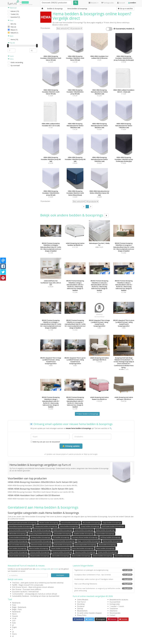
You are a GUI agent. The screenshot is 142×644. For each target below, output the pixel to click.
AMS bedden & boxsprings (17, 534)
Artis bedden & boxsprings (63, 534)
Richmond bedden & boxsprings (64, 541)
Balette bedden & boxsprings (63, 530)
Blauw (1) (14, 30)
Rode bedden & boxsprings (63, 545)
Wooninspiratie (115, 613)
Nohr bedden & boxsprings (18, 548)
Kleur (11, 20)
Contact (112, 615)
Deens (14, 634)
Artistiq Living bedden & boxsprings (40, 534)
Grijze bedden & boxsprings (105, 534)
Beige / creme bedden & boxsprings (89, 541)
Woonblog (81, 604)
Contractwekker (18, 594)
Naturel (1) (14, 33)
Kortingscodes (115, 604)
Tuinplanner (114, 609)
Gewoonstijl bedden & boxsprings (85, 545)
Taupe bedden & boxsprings (112, 523)
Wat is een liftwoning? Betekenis (103, 584)
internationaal (34, 592)
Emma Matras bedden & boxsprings (20, 526)
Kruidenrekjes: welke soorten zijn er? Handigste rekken (103, 579)
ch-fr (14, 621)
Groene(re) (25, 2)
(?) (133, 29)
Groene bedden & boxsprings (18, 537)
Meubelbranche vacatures (119, 600)
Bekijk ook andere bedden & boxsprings (74, 215)
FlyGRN (15, 585)
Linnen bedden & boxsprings (84, 530)
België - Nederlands (19, 607)
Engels (14, 627)
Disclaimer (81, 606)
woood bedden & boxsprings (71, 523)
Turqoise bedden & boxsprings (62, 552)
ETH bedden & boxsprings (61, 537)
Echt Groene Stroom (20, 587)
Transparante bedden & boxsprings (46, 526)
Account (121, 3)
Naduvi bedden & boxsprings (105, 530)
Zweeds (15, 616)
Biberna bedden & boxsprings (39, 548)
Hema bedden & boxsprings (69, 526)
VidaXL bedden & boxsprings (18, 552)
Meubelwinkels (82, 611)
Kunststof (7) (15, 17)
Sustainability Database (21, 596)
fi (13, 629)
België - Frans (17, 609)
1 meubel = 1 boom (117, 606)
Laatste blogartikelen (83, 566)
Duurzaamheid (115, 602)
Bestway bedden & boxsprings (40, 537)
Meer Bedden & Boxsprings (87, 414)
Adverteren (113, 611)
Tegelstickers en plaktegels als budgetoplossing (103, 570)
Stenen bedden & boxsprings (112, 541)
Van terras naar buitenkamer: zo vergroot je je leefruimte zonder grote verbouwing (103, 589)
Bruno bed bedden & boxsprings (19, 530)
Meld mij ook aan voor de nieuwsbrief (45, 442)
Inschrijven (60, 575)
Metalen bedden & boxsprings (49, 523)
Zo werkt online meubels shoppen (89, 613)
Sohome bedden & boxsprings (40, 552)
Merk (11, 36)
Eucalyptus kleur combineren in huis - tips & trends (103, 575)
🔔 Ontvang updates (71, 446)
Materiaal (12, 8)
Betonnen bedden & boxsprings (41, 545)
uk (13, 632)
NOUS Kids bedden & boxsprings (41, 541)
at (13, 636)
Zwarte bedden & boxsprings (18, 541)
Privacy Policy (82, 615)
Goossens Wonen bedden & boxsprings (85, 537)
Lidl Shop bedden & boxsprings (110, 537)
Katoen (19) (15, 11)
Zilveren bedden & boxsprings (102, 556)
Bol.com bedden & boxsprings (19, 545)
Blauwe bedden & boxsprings (40, 556)
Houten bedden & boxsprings (107, 552)
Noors (14, 614)
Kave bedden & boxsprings (123, 556)
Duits (14, 623)
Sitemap (80, 609)
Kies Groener (17, 589)
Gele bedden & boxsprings (60, 556)
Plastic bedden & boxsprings (105, 548)
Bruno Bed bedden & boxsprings (83, 548)
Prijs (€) (11, 43)
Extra (11, 59)
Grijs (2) (13, 27)
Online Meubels (83, 600)
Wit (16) (13, 24)
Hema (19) (14, 39)
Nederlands (16, 603)
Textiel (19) (15, 14)
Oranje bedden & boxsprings (90, 526)
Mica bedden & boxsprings (91, 523)
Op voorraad (15, 65)
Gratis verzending (17, 62)
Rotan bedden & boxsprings (42, 530)
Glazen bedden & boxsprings (60, 548)
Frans (14, 605)
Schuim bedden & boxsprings (18, 556)
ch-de (14, 618)
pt (13, 625)
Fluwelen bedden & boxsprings (84, 534)
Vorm (11, 56)
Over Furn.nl (81, 602)
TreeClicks (16, 583)
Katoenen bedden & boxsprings (85, 552)
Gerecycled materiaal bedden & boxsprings (23, 523)
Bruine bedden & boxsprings (81, 556)
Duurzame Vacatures (20, 592)
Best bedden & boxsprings (107, 545)
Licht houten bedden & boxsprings (113, 526)
